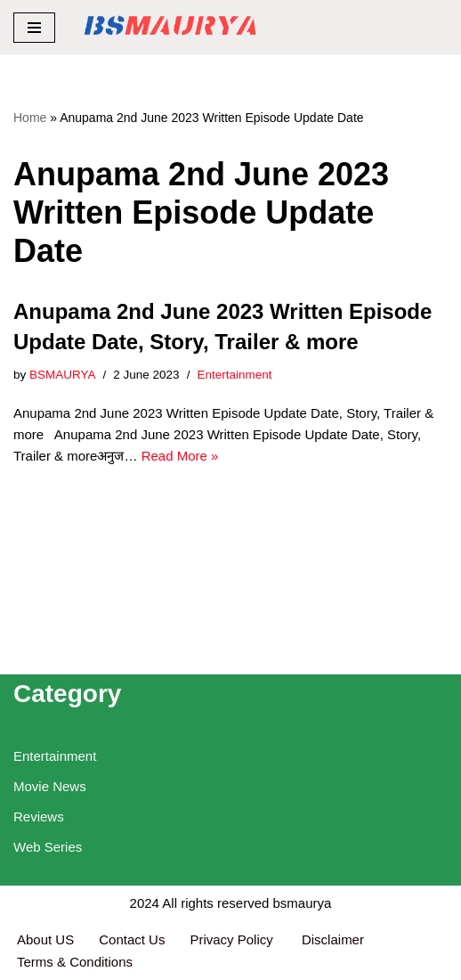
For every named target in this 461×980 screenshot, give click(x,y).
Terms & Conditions (75, 962)
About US (45, 939)
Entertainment (234, 375)
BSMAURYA (63, 375)
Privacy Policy (233, 939)
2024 (145, 903)
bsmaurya (303, 903)
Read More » (180, 456)
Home (30, 118)
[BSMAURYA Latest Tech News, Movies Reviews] (170, 27)
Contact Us (132, 939)
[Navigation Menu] (34, 28)
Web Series (48, 847)
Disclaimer (333, 939)
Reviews (39, 817)
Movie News (50, 786)
